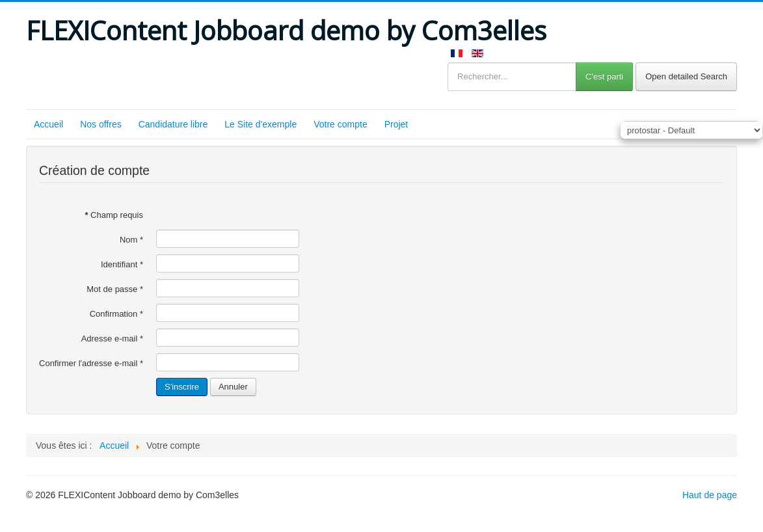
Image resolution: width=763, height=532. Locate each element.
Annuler (233, 387)
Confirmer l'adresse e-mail (91, 363)
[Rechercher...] (512, 77)
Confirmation (116, 314)
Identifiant (122, 264)
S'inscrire (182, 387)
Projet (396, 124)
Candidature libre (173, 124)
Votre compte (341, 124)
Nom (131, 240)
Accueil (48, 124)
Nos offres (101, 124)
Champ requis (114, 215)
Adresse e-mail (112, 339)
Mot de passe (115, 289)
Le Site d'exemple (261, 124)
